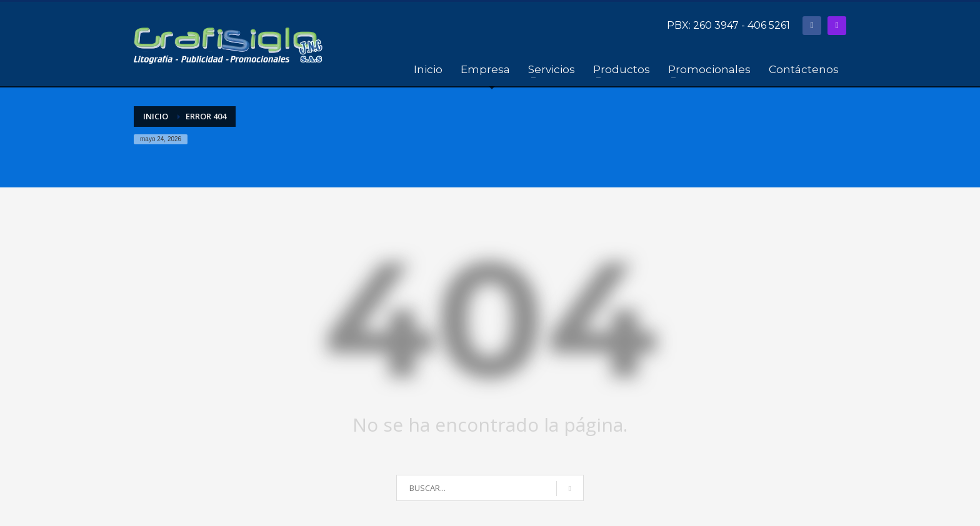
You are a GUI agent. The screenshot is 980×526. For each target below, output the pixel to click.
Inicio (156, 116)
